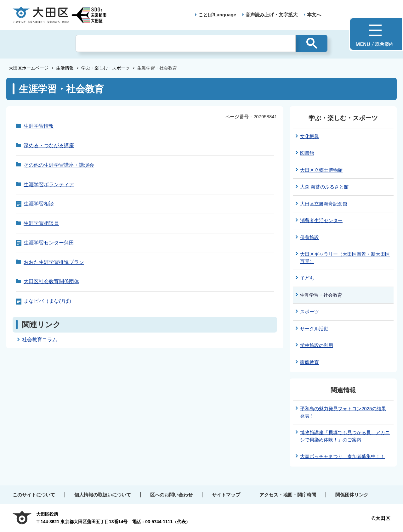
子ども (307, 278)
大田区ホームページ (29, 68)
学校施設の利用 (317, 345)
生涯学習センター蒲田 (49, 243)
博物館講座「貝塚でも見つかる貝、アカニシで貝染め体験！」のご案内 (345, 436)
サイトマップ (226, 495)
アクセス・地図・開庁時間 (288, 495)
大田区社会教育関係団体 (51, 281)
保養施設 (309, 237)
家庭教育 (309, 362)
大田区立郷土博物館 (321, 170)
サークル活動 (314, 329)
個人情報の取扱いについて (103, 495)
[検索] (186, 43)
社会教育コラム (40, 340)
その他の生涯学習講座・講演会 (59, 165)
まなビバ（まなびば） (49, 301)
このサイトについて (34, 495)
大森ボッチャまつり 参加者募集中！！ (343, 456)
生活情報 (65, 68)
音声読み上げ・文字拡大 (272, 15)
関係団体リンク (352, 495)
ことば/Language (217, 15)
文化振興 (309, 136)
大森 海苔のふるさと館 (324, 187)
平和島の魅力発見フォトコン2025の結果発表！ (343, 412)
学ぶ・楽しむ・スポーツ (105, 68)
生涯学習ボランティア (49, 185)
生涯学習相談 (39, 204)
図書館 (307, 153)
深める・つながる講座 (49, 146)
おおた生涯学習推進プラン (54, 262)
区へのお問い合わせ (171, 495)
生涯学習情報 (39, 126)
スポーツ (309, 312)
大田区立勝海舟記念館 (324, 204)
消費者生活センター (321, 220)
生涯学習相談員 (41, 223)
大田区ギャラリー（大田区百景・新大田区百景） (345, 258)
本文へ (314, 15)
